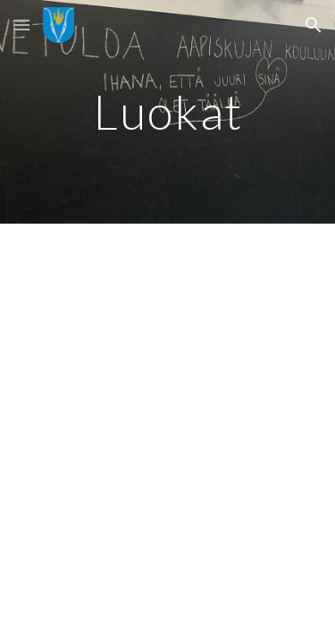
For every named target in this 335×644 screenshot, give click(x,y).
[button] (21, 25)
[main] (168, 111)
